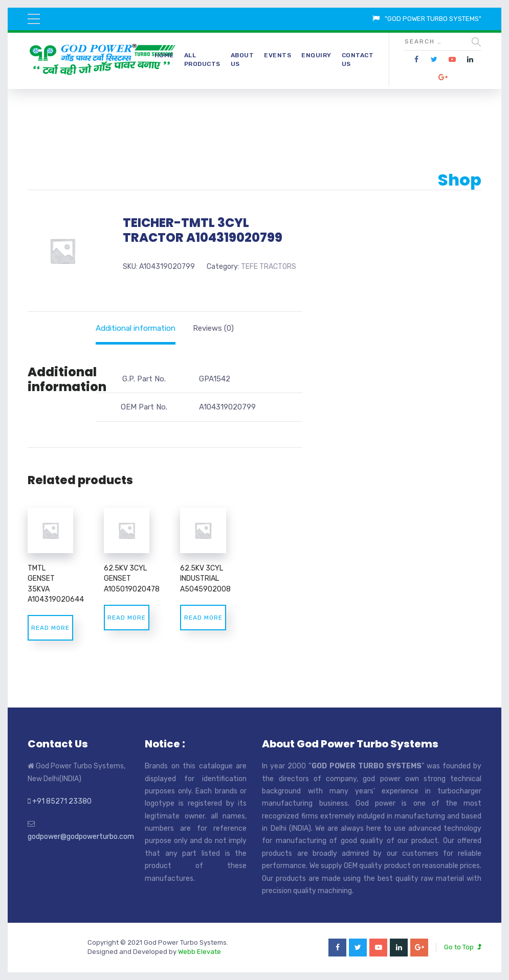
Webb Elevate (200, 952)
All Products (202, 60)
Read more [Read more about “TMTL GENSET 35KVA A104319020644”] (50, 628)
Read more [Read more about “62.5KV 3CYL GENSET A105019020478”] (127, 618)
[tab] (136, 328)
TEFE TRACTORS (269, 267)
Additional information (136, 328)
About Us (242, 60)
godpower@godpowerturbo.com (81, 837)
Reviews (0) (213, 328)
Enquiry (316, 55)
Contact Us (358, 60)
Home (164, 55)
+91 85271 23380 (62, 801)
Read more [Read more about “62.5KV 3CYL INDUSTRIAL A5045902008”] (203, 618)
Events (278, 55)
